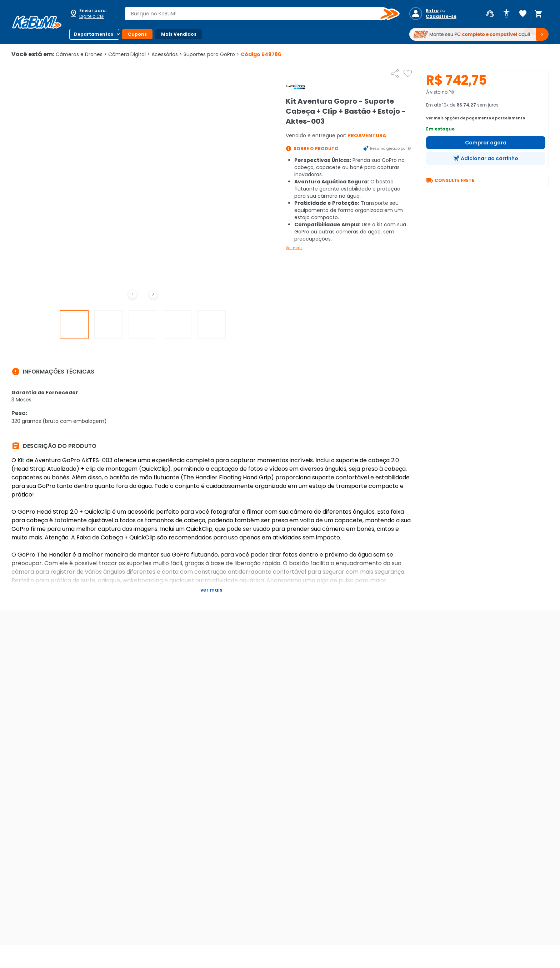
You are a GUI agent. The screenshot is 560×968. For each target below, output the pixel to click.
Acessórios (167, 54)
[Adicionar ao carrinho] (486, 158)
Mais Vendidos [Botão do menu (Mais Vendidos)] (179, 34)
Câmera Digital (129, 54)
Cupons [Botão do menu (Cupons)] (137, 34)
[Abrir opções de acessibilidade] (506, 14)
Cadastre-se (441, 16)
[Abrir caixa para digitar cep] (92, 14)
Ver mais (294, 248)
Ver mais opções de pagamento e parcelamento (476, 118)
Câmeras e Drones (81, 54)
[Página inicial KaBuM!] (37, 22)
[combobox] (257, 14)
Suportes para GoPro (211, 54)
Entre (432, 11)
